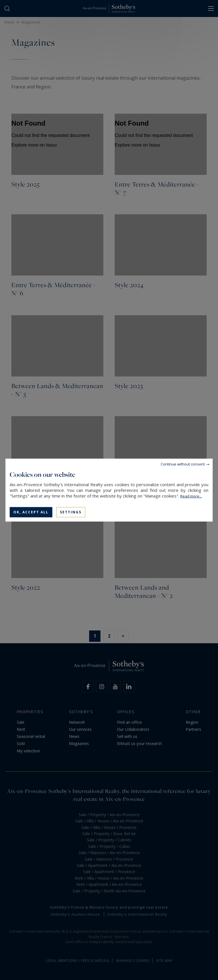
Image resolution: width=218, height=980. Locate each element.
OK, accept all (31, 512)
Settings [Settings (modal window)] (71, 512)
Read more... (191, 496)
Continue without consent (183, 464)
